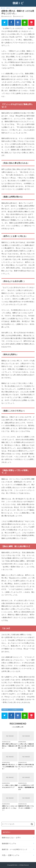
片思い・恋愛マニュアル (11, 855)
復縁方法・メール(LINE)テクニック (13, 710)
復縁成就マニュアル (9, 843)
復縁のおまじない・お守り (11, 838)
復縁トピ (18, 3)
